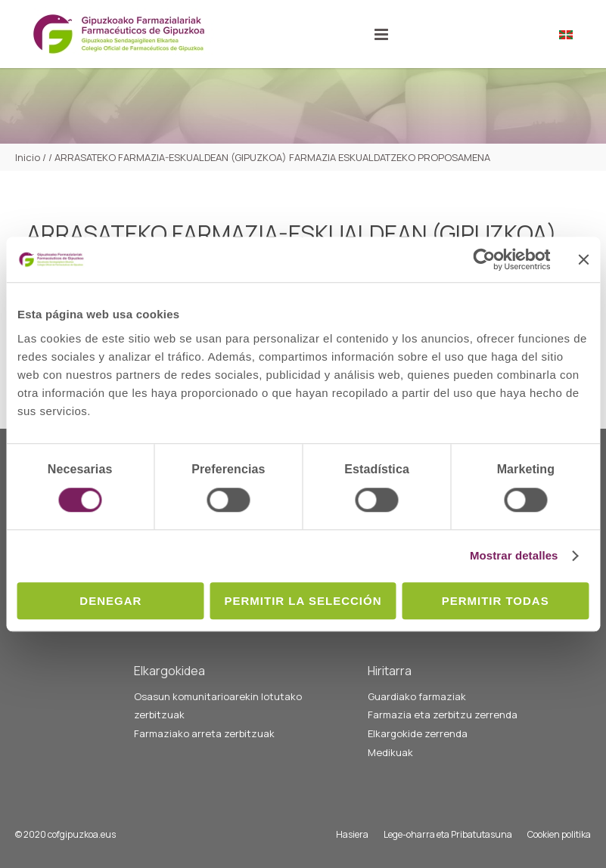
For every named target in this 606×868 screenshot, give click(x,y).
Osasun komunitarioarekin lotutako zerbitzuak (218, 706)
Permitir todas (496, 601)
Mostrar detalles (514, 555)
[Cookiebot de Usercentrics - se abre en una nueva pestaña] (484, 259)
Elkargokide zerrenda (418, 733)
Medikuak (390, 752)
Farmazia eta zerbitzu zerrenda (443, 715)
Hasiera (352, 834)
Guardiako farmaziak (417, 696)
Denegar (110, 601)
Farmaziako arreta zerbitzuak (204, 733)
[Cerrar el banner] (583, 259)
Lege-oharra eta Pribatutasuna (448, 834)
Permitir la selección (303, 601)
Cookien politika (559, 834)
